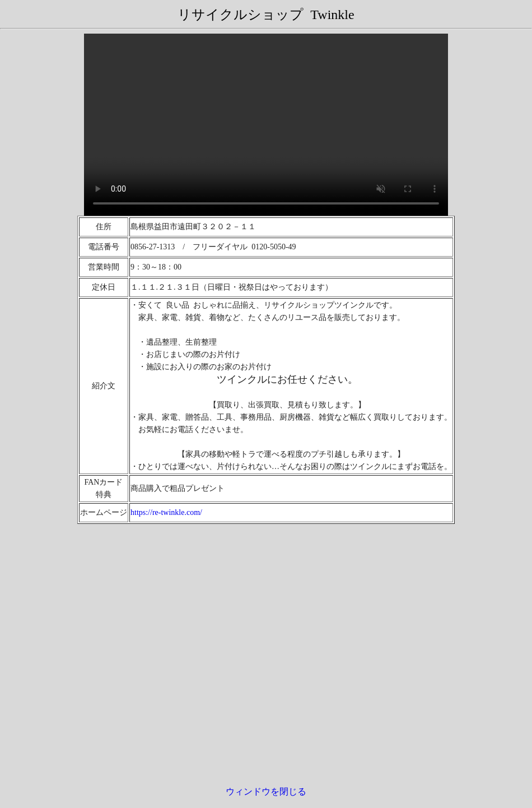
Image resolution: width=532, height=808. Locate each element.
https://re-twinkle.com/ (166, 512)
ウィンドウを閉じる (266, 791)
